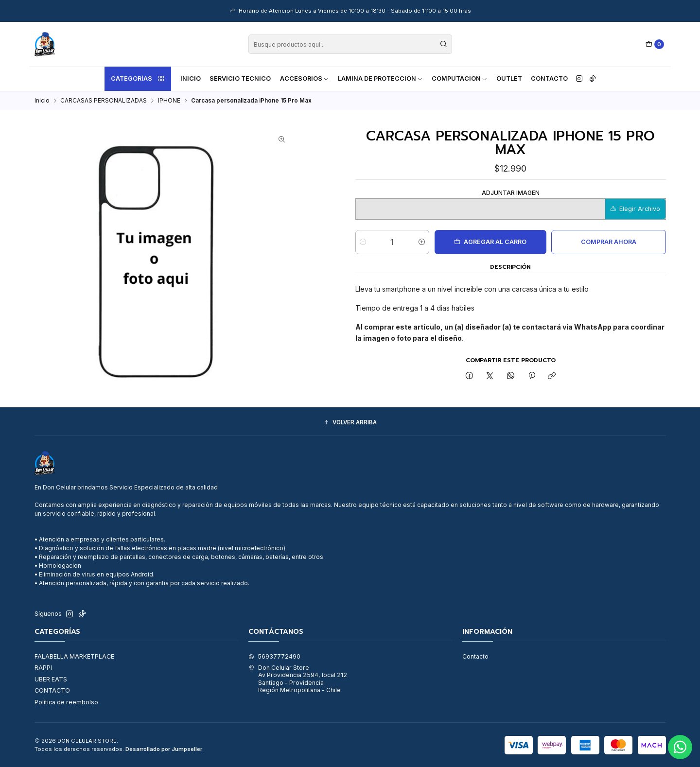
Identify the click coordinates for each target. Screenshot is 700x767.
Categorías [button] (138, 79)
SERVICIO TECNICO (240, 78)
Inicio (191, 78)
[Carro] (655, 44)
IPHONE (169, 101)
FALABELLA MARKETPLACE (74, 656)
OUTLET (509, 78)
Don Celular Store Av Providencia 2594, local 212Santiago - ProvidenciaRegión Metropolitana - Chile (298, 679)
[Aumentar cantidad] (422, 242)
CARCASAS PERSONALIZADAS (104, 101)
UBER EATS (51, 679)
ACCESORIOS (305, 78)
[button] (350, 423)
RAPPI (43, 668)
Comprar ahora (609, 242)
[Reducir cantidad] (363, 242)
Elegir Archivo (635, 209)
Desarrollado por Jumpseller (164, 749)
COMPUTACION (460, 78)
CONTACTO (52, 690)
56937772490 (274, 656)
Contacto (549, 78)
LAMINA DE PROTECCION (380, 78)
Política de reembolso (66, 702)
